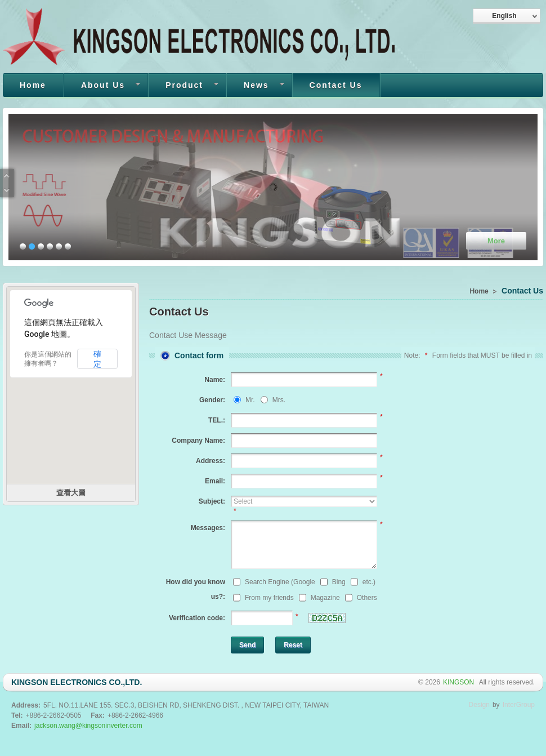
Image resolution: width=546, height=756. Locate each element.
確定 (97, 359)
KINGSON (460, 682)
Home (33, 85)
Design (479, 705)
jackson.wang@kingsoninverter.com (88, 726)
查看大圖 (71, 493)
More (496, 241)
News (256, 86)
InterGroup (519, 705)
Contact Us (336, 85)
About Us (102, 86)
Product (184, 86)
